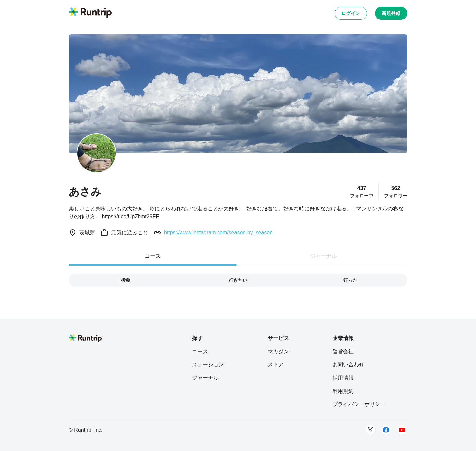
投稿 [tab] (126, 280)
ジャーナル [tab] (323, 256)
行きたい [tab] (238, 280)
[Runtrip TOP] (90, 13)
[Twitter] (370, 430)
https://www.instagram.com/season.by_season (218, 232)
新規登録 (391, 13)
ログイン (351, 13)
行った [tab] (350, 280)
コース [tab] (153, 256)
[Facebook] (386, 430)
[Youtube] (402, 430)
